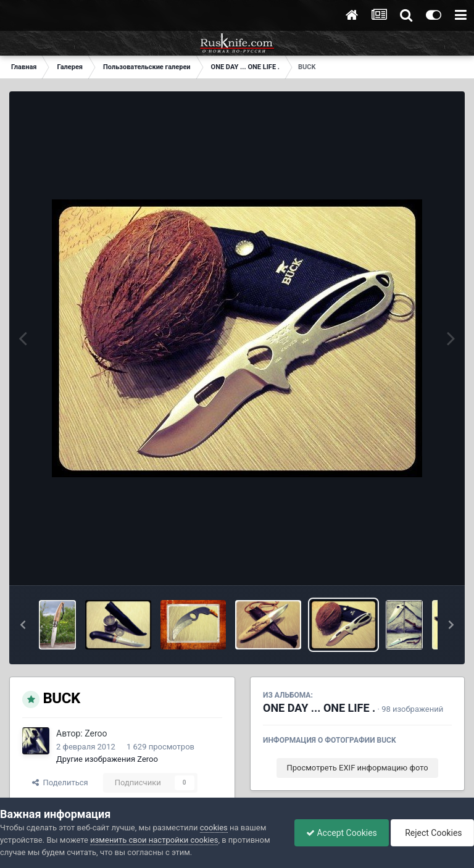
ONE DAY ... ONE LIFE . (319, 708)
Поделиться (60, 782)
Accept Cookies (339, 833)
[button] (23, 625)
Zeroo (96, 733)
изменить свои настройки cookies (154, 840)
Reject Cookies (431, 833)
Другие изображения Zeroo (107, 759)
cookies (214, 828)
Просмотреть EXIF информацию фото (357, 768)
